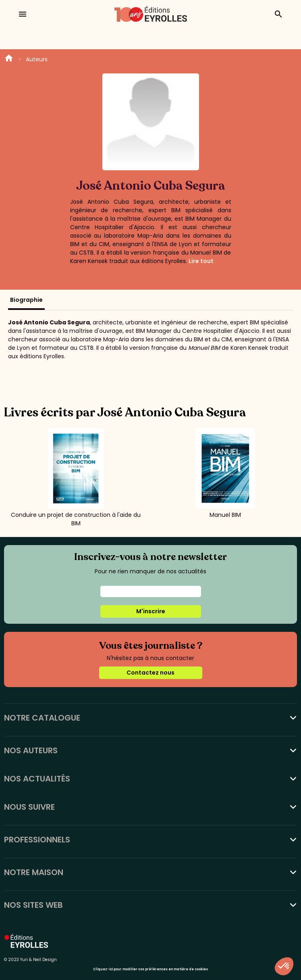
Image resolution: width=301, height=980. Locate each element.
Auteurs (37, 59)
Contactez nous (150, 673)
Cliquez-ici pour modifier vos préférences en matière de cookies (150, 969)
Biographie (26, 300)
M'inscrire (151, 611)
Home (9, 59)
